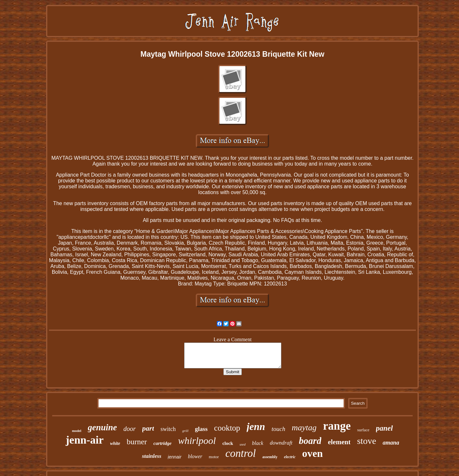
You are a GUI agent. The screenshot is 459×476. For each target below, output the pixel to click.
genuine (102, 427)
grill (185, 431)
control (241, 453)
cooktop (227, 428)
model (77, 431)
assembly (270, 457)
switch (168, 429)
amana (391, 443)
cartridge (162, 443)
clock (228, 443)
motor (214, 457)
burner (137, 442)
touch (278, 429)
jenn (256, 427)
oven (312, 453)
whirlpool (197, 441)
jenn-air (84, 440)
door (130, 429)
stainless (152, 456)
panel (384, 428)
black (258, 443)
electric (290, 457)
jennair (175, 457)
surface (363, 430)
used (242, 444)
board (310, 441)
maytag (304, 428)
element (339, 442)
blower (195, 456)
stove (366, 441)
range (337, 426)
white (115, 443)
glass (201, 429)
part (148, 428)
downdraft (281, 443)
